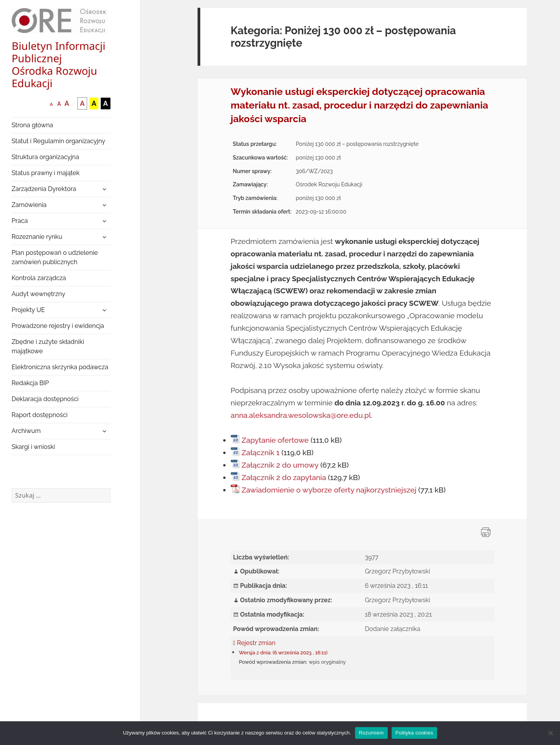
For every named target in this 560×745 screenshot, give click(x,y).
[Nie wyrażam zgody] (550, 733)
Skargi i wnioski (33, 447)
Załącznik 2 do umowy (280, 465)
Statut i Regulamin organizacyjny (59, 141)
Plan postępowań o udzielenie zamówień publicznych (55, 257)
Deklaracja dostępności (45, 399)
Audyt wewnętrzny (38, 294)
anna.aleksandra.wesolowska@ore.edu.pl (301, 415)
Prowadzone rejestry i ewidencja (58, 326)
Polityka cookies (414, 733)
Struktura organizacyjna (45, 157)
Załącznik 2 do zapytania (284, 477)
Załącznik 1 (261, 452)
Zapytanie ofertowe (275, 440)
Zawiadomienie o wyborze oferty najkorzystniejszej (329, 490)
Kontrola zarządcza (39, 278)
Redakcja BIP (30, 383)
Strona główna (32, 125)
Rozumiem (371, 733)
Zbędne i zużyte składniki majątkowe (48, 346)
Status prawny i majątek (46, 173)
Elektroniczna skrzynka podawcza (60, 367)
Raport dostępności (40, 415)
